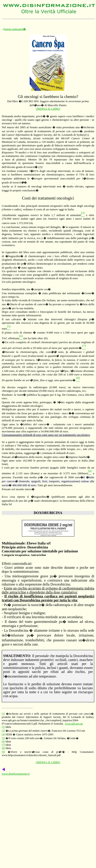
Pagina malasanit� (15, 29)
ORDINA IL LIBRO (48, 109)
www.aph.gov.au (74, 724)
